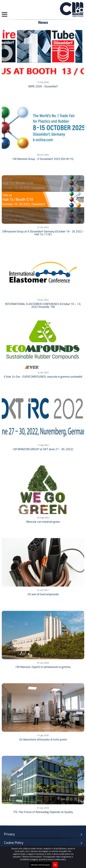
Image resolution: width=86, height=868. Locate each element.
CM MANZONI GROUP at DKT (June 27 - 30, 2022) (43, 449)
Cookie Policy (44, 843)
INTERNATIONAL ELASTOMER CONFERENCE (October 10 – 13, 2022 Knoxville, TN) (43, 305)
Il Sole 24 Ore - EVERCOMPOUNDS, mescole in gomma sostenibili (43, 377)
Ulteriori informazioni (40, 865)
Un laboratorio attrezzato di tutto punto (43, 739)
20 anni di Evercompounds (43, 594)
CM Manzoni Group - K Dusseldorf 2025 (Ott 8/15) (43, 159)
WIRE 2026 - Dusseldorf (43, 86)
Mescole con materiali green (43, 522)
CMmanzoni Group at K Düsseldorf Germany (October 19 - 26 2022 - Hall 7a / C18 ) (43, 233)
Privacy (44, 834)
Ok (55, 865)
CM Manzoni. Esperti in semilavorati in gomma (43, 667)
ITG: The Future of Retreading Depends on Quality (43, 812)
